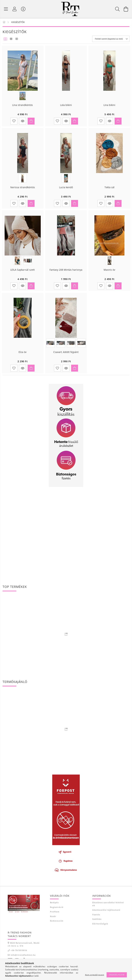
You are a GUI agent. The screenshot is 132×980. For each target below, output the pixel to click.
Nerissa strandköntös (23, 190)
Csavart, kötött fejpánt (66, 355)
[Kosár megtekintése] (126, 10)
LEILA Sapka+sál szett (23, 273)
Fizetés (96, 917)
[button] (23, 124)
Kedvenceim (57, 924)
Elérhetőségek (100, 926)
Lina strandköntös (23, 108)
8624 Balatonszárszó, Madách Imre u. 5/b (24, 947)
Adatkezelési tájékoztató (106, 913)
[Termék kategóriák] (6, 10)
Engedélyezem (117, 975)
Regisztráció (57, 910)
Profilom (55, 914)
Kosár (53, 919)
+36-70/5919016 (19, 953)
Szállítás (97, 922)
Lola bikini (66, 108)
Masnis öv (109, 273)
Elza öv (23, 355)
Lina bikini (109, 108)
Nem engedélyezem (95, 975)
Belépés (54, 905)
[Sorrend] (111, 42)
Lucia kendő (66, 190)
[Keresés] (117, 10)
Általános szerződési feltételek (108, 907)
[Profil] (15, 10)
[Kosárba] (31, 124)
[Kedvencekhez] (14, 124)
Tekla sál (109, 190)
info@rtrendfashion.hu (23, 957)
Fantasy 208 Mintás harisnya (66, 273)
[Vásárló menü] (23, 10)
